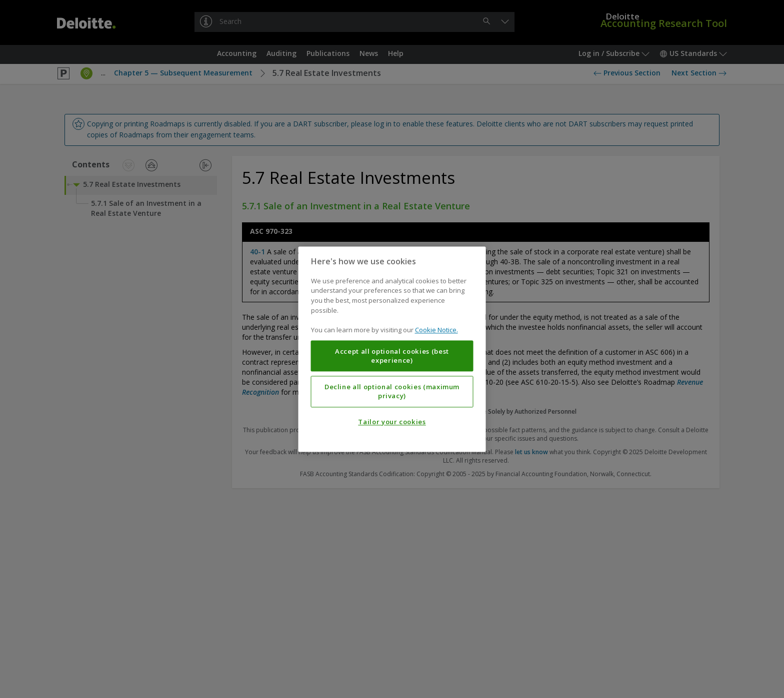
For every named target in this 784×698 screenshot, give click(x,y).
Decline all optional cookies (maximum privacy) (392, 391)
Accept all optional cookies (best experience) (392, 356)
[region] (392, 349)
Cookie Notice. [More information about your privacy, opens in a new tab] (436, 330)
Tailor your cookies (392, 422)
